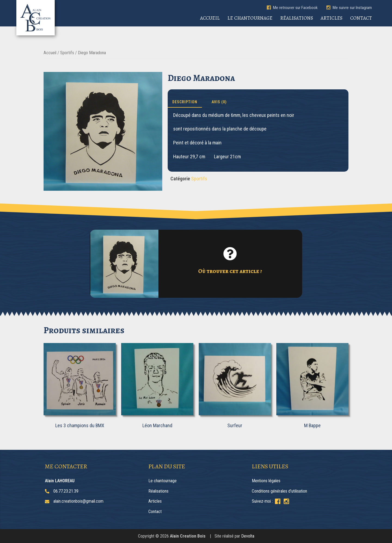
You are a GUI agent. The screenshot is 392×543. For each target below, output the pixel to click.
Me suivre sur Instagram (349, 8)
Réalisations (297, 18)
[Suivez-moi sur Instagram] (286, 501)
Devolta (248, 536)
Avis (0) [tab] (219, 102)
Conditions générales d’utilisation (279, 491)
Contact (361, 18)
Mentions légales (266, 481)
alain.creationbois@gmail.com (78, 501)
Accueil (210, 18)
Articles (332, 18)
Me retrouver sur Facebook (292, 8)
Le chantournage (250, 18)
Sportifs (67, 53)
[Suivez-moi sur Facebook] (278, 501)
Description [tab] (185, 102)
